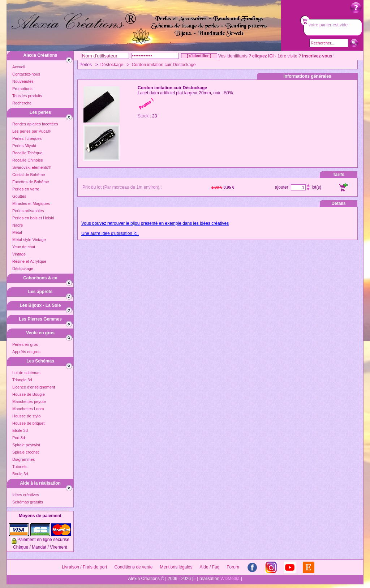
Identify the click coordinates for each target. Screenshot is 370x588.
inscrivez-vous (317, 56)
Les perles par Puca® (31, 131)
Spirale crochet (25, 452)
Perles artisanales (28, 211)
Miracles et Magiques (31, 203)
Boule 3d (20, 474)
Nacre (18, 225)
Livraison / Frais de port (84, 567)
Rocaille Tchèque (27, 153)
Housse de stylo (26, 416)
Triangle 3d (22, 380)
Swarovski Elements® (32, 167)
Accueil (19, 67)
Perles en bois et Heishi (33, 218)
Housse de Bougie (29, 394)
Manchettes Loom (28, 409)
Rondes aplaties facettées (35, 124)
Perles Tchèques (27, 138)
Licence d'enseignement (34, 387)
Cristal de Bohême (29, 175)
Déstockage (23, 269)
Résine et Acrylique (29, 261)
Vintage (19, 254)
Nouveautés (23, 81)
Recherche (22, 103)
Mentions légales (176, 567)
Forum (233, 567)
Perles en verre (26, 189)
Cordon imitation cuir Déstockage (164, 65)
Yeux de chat (24, 247)
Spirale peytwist (26, 445)
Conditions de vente (133, 567)
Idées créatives (26, 495)
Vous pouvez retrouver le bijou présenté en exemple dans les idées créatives (155, 223)
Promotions (22, 89)
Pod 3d (19, 438)
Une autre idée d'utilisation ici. (110, 233)
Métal (17, 232)
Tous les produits (27, 96)
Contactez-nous (26, 74)
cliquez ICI (263, 56)
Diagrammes (23, 459)
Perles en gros (25, 344)
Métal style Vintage (29, 240)
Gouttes (19, 196)
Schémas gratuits (28, 502)
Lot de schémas (26, 373)
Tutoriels (20, 467)
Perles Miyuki (24, 146)
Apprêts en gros (26, 352)
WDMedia (230, 579)
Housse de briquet (28, 423)
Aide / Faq (210, 567)
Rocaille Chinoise (28, 160)
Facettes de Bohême (31, 182)
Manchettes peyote (29, 402)
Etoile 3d (20, 430)
